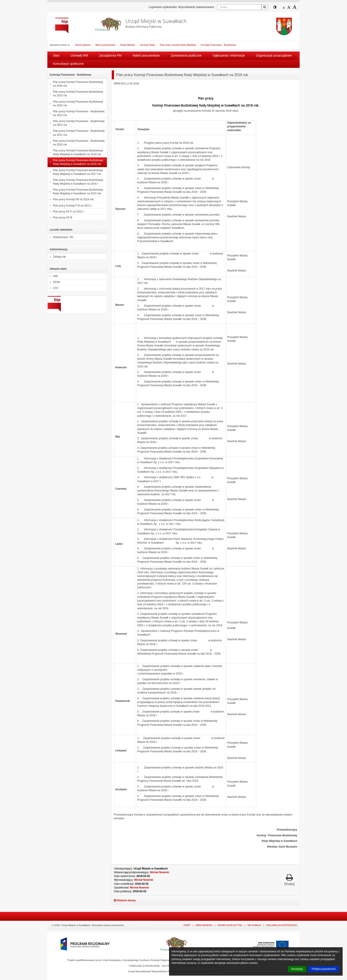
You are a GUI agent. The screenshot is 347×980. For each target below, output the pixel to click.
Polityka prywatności (324, 969)
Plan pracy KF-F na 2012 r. (66, 212)
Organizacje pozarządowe (274, 55)
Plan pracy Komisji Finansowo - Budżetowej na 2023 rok (76, 113)
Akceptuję (297, 969)
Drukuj (289, 880)
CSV (53, 288)
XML (53, 276)
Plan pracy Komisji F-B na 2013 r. (70, 206)
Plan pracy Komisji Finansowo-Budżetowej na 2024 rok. (75, 104)
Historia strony (125, 900)
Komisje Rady (147, 45)
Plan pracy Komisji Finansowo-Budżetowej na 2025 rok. (75, 94)
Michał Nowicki (160, 872)
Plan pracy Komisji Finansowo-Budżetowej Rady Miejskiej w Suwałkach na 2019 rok (75, 152)
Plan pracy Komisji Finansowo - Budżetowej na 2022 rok (76, 123)
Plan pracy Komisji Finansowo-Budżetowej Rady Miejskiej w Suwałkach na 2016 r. (75, 182)
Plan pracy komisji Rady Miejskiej (178, 45)
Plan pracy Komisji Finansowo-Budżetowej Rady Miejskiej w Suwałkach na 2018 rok (75, 162)
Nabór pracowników (146, 55)
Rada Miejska (128, 45)
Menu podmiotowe (105, 45)
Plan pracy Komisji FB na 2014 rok (71, 199)
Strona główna (83, 45)
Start (56, 55)
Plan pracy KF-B (60, 218)
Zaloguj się (57, 257)
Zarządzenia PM (110, 55)
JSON (54, 282)
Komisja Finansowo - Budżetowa (218, 45)
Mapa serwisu (204, 925)
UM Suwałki (254, 925)
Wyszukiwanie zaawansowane (196, 7)
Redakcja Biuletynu (230, 925)
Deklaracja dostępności (282, 925)
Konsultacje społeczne (68, 64)
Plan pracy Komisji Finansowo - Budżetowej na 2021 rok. (76, 133)
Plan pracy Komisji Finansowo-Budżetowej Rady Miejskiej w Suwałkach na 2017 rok (75, 172)
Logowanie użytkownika (163, 7)
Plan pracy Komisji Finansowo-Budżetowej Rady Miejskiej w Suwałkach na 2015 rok (75, 192)
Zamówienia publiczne (186, 55)
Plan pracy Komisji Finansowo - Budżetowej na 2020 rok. (76, 143)
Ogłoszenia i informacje (229, 55)
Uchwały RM (79, 55)
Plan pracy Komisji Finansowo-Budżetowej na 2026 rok (75, 84)
